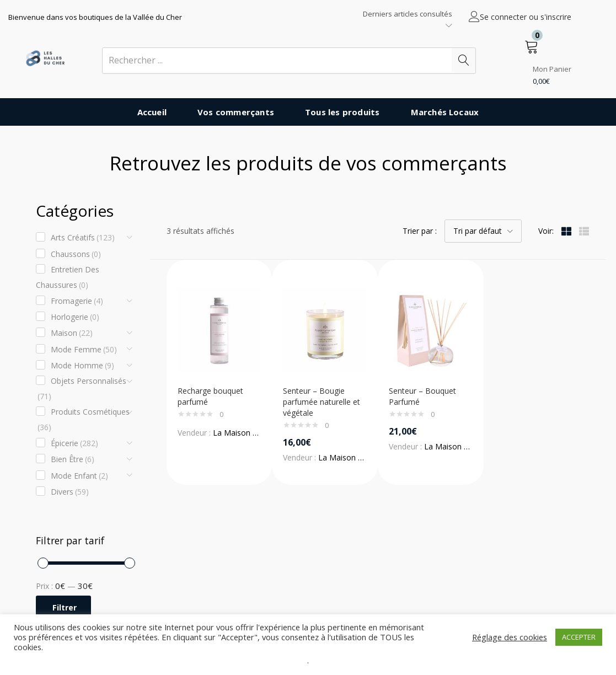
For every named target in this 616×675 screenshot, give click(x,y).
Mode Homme (82, 366)
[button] (548, 61)
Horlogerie (75, 317)
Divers (70, 492)
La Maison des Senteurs (256, 433)
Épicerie (74, 443)
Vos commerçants (236, 112)
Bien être (73, 459)
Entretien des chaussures (68, 278)
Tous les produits (342, 112)
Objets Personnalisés (82, 390)
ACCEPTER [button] (579, 637)
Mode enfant (79, 476)
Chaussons (76, 254)
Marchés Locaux (445, 112)
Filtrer (65, 607)
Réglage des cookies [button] (510, 637)
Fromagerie (77, 301)
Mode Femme (84, 350)
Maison (72, 333)
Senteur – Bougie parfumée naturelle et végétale (322, 402)
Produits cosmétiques (84, 421)
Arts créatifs (83, 238)
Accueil (152, 112)
